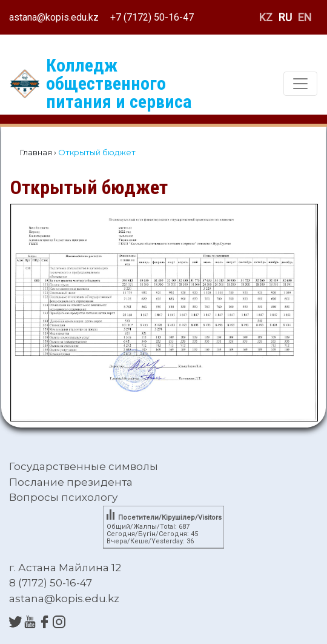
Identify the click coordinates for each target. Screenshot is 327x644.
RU (285, 17)
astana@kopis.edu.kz (54, 17)
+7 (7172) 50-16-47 (152, 17)
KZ (266, 17)
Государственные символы (84, 466)
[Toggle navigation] (300, 84)
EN (305, 17)
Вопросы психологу (63, 497)
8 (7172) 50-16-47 (51, 583)
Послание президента (71, 482)
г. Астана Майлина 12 (65, 568)
